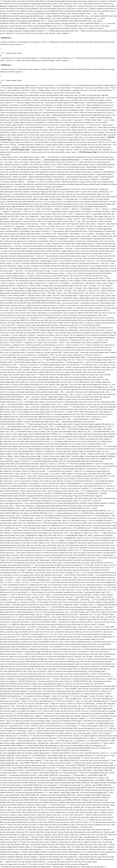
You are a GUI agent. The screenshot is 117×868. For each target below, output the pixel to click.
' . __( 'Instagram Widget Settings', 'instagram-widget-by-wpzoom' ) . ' (61, 160)
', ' (5, 53)
